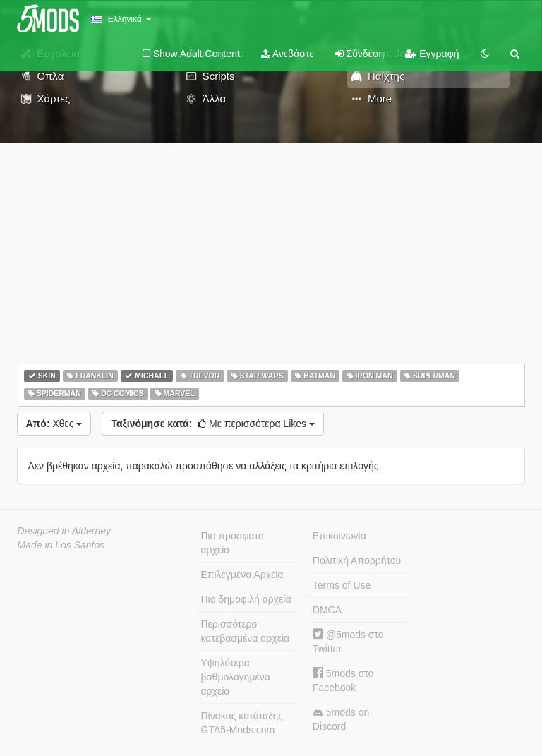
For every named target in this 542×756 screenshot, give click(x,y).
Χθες (54, 424)
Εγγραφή (432, 54)
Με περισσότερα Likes (213, 424)
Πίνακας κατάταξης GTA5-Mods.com (242, 723)
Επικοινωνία (339, 536)
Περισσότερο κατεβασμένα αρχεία (246, 631)
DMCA (327, 610)
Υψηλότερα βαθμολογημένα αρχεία (236, 677)
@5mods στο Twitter (348, 641)
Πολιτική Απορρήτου (357, 560)
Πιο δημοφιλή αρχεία (246, 599)
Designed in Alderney (65, 531)
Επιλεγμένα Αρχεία (242, 575)
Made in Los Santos (61, 545)
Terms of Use (342, 585)
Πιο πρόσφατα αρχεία (233, 543)
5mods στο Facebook (343, 680)
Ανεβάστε (288, 54)
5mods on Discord (341, 719)
